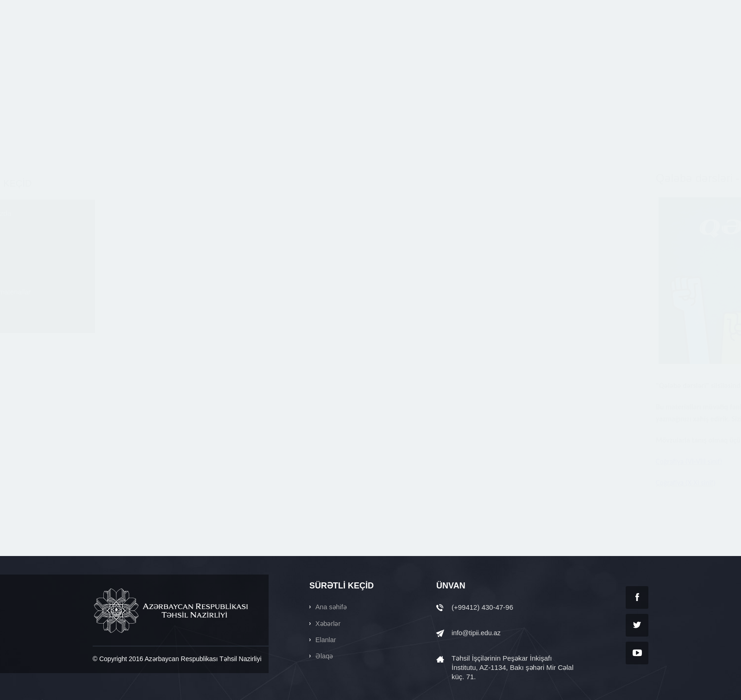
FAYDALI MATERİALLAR (461, 40)
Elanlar (109, 272)
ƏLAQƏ (637, 40)
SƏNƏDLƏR (535, 40)
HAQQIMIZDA (279, 40)
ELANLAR (389, 40)
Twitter (637, 625)
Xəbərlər (112, 244)
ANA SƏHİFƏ (220, 40)
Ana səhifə (332, 607)
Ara (553, 8)
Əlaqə (107, 330)
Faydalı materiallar (128, 301)
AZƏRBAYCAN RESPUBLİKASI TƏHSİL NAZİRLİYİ (172, 611)
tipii (136, 40)
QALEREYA (589, 40)
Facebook (637, 597)
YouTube (637, 653)
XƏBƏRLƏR (337, 40)
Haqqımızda (118, 215)
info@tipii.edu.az (477, 633)
